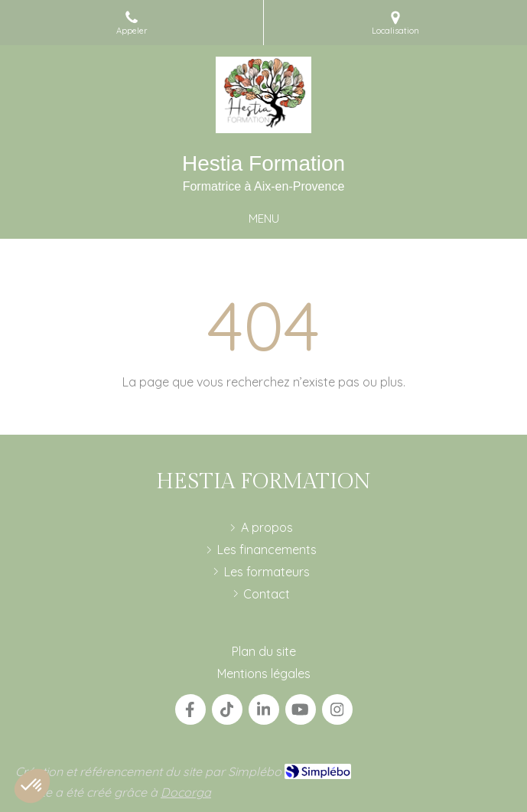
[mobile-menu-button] (264, 218)
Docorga (186, 792)
